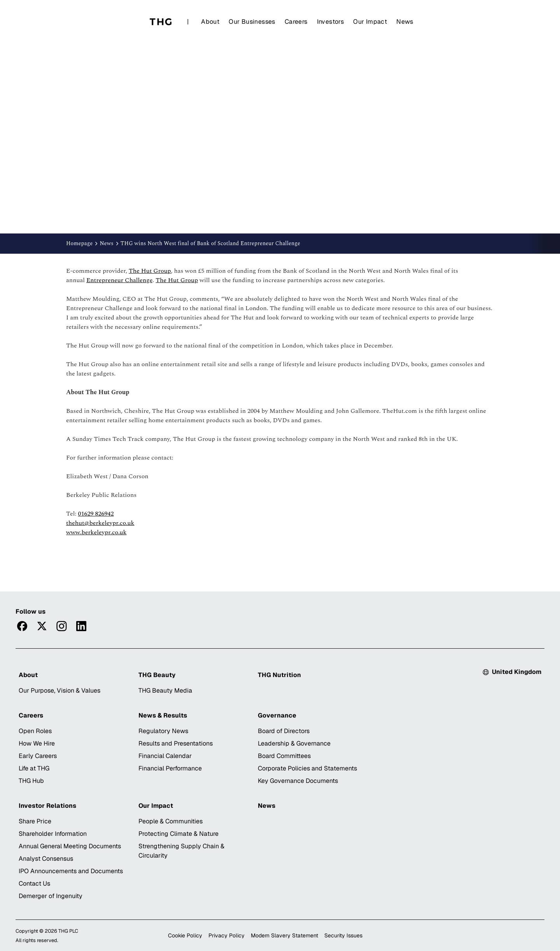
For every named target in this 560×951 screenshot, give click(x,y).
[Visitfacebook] (22, 626)
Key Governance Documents (298, 781)
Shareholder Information (53, 834)
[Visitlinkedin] (81, 626)
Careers (296, 22)
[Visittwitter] (42, 626)
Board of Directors (284, 731)
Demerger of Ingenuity (51, 896)
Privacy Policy (227, 935)
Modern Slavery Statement (284, 935)
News (405, 22)
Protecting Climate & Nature (178, 834)
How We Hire (37, 743)
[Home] (161, 22)
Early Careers (38, 756)
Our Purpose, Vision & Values (59, 690)
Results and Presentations (176, 743)
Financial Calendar (165, 756)
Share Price (35, 821)
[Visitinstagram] (62, 626)
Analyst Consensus (46, 859)
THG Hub (31, 781)
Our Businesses (252, 22)
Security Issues (343, 935)
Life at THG (34, 768)
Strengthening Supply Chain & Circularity (181, 851)
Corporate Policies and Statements (307, 768)
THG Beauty (157, 675)
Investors (331, 22)
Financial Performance (170, 768)
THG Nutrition (279, 675)
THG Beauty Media (165, 690)
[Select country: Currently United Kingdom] (512, 672)
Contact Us (34, 883)
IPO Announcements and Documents (71, 871)
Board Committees (284, 756)
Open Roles (35, 731)
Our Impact (370, 22)
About (210, 22)
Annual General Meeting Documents (70, 846)
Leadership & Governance (294, 743)
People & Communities (171, 821)
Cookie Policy (185, 935)
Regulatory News (163, 731)
